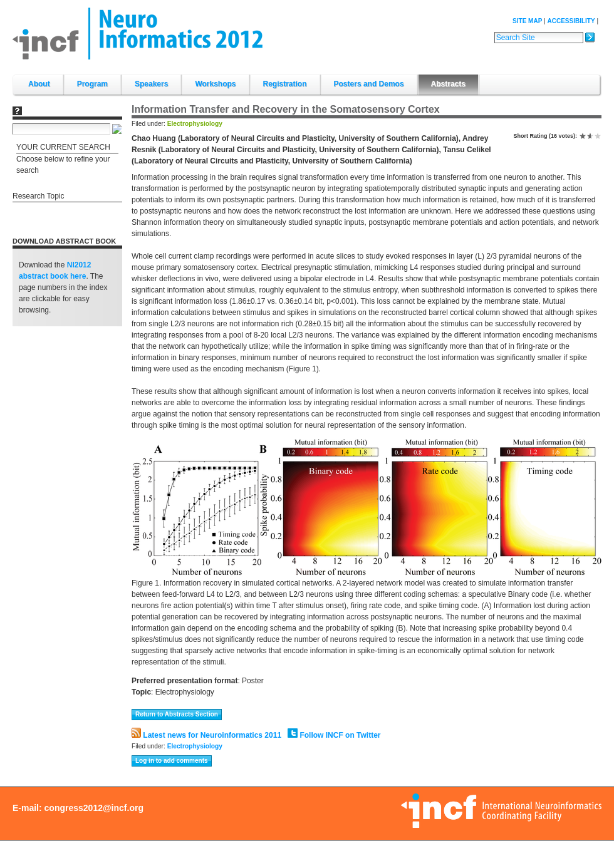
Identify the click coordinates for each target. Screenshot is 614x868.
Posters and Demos (369, 84)
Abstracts (448, 84)
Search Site (494, 31)
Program (92, 84)
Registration (285, 84)
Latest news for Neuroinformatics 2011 (206, 735)
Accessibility (571, 21)
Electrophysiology (195, 124)
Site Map (527, 21)
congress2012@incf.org (94, 808)
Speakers (151, 84)
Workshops (215, 84)
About (39, 84)
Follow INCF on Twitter (334, 735)
